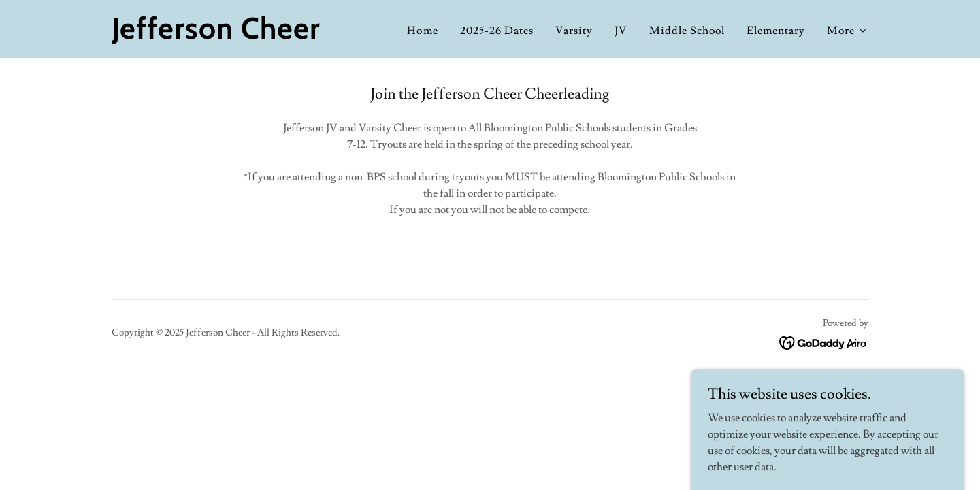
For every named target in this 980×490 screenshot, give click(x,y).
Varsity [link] (574, 31)
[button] (848, 32)
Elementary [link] (776, 31)
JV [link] (621, 31)
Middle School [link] (687, 31)
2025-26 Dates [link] (497, 31)
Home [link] (422, 31)
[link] (244, 35)
